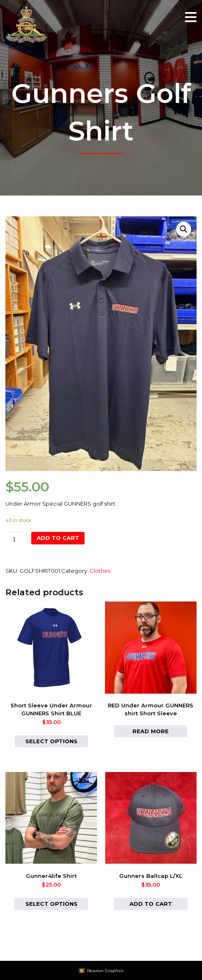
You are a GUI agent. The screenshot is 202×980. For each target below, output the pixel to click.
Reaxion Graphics (105, 971)
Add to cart (58, 538)
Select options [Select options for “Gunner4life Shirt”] (51, 904)
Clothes (100, 571)
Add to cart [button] (151, 904)
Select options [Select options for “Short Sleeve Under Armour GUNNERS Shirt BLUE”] (51, 741)
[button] (184, 229)
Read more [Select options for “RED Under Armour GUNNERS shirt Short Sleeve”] (151, 731)
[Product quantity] (17, 540)
